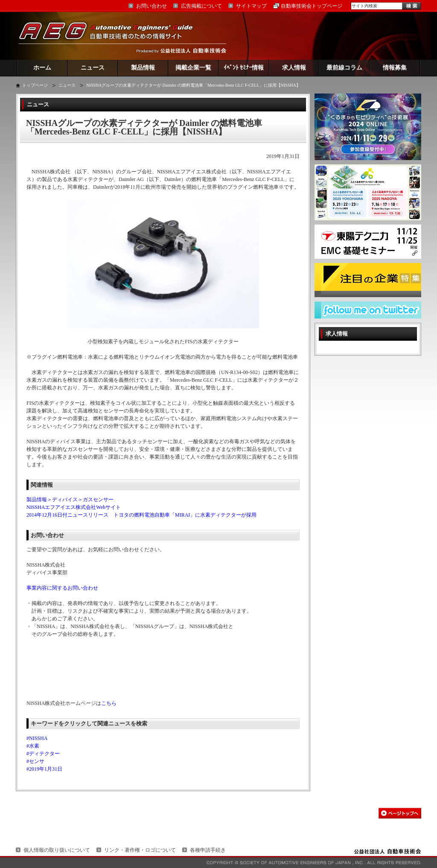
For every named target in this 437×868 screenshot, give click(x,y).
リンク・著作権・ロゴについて (140, 850)
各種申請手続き (208, 850)
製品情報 (143, 68)
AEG (111, 36)
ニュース (93, 68)
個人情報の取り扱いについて (57, 850)
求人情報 (294, 68)
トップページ (35, 85)
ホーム (42, 68)
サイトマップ (251, 6)
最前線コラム (344, 68)
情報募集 (395, 68)
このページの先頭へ (400, 813)
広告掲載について (201, 6)
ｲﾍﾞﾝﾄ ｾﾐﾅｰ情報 (244, 68)
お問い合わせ (151, 6)
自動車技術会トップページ (312, 6)
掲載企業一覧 (193, 68)
